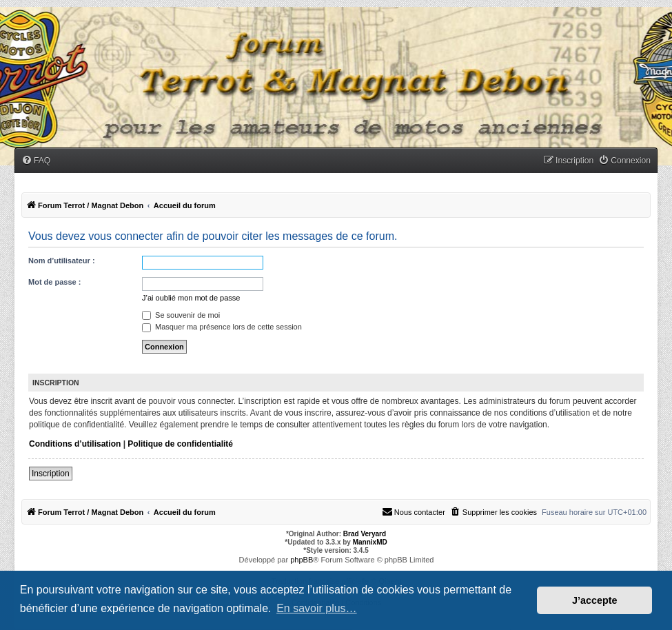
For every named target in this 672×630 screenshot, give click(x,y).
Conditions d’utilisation (75, 444)
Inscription (51, 474)
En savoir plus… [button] (317, 608)
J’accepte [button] (595, 600)
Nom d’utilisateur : (62, 261)
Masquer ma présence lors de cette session (222, 327)
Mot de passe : (54, 282)
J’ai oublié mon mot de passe (191, 298)
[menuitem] (36, 161)
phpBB (302, 560)
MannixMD (370, 542)
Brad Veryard (365, 534)
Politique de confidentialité (180, 444)
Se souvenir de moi (181, 315)
